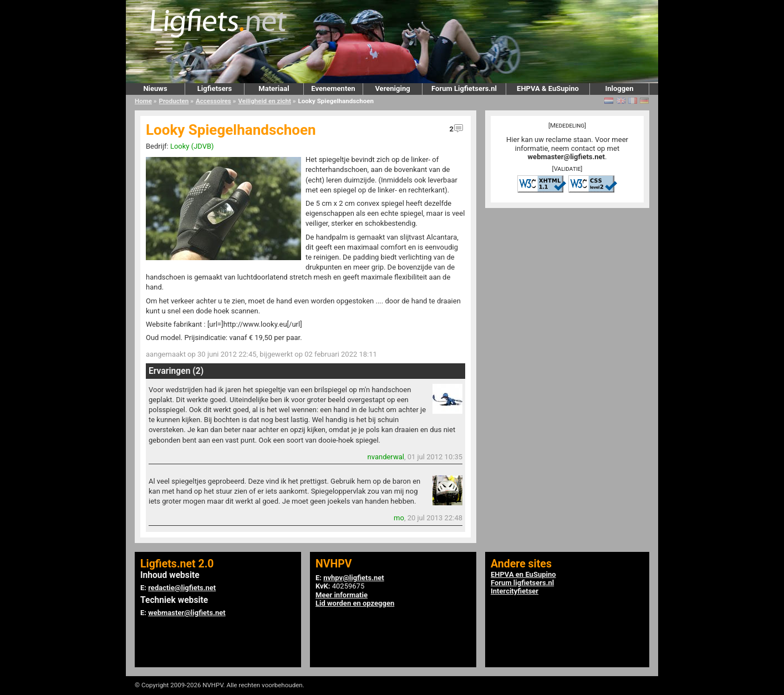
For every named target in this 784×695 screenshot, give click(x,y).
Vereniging (392, 88)
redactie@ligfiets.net (182, 588)
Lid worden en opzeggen (355, 603)
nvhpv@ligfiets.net (353, 578)
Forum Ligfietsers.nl (464, 88)
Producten (174, 101)
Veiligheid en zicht (264, 101)
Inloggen (619, 88)
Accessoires (213, 101)
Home (143, 101)
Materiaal (274, 88)
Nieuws (155, 88)
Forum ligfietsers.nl (522, 583)
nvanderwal (386, 457)
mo (399, 518)
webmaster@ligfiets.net (566, 157)
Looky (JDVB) (192, 146)
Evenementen (333, 88)
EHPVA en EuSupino (523, 574)
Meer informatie (342, 595)
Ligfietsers (215, 88)
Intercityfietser (515, 591)
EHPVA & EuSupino (548, 88)
